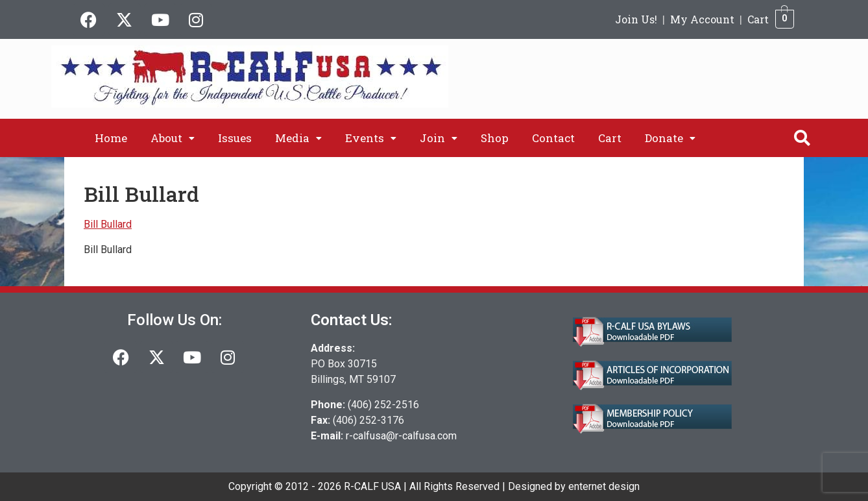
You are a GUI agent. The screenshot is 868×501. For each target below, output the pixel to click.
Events (371, 138)
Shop (495, 138)
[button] (173, 138)
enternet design (604, 486)
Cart (758, 19)
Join (439, 138)
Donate (670, 138)
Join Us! (636, 19)
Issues (235, 138)
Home (111, 138)
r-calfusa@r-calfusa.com (401, 436)
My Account (702, 19)
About (173, 138)
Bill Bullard (108, 224)
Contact (553, 138)
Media (298, 138)
